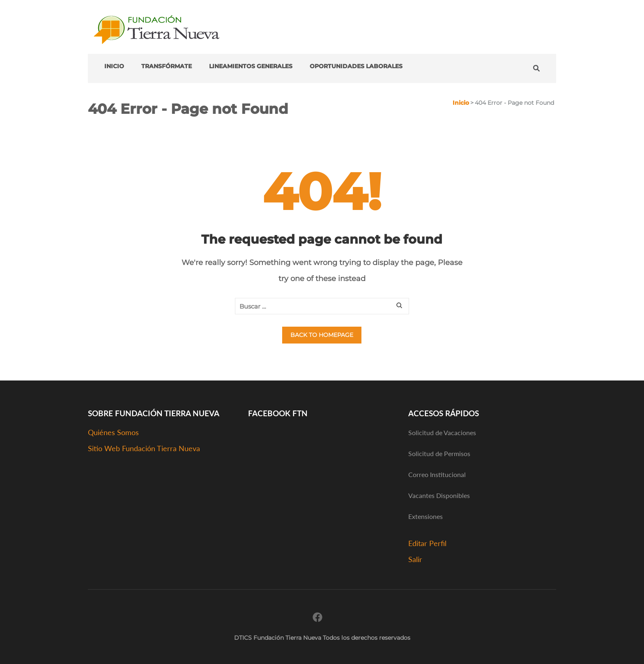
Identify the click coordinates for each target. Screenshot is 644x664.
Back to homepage (322, 335)
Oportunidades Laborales (356, 66)
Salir (415, 559)
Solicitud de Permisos (439, 453)
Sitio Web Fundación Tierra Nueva (144, 448)
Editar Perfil (427, 543)
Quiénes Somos (113, 432)
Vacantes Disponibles (439, 495)
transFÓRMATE (167, 66)
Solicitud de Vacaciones (442, 432)
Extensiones (425, 516)
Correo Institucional (437, 474)
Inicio (114, 66)
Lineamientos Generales (251, 66)
